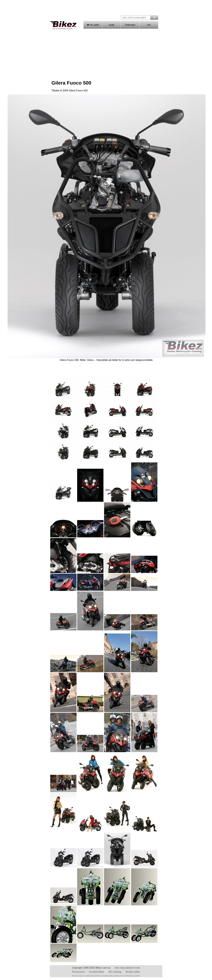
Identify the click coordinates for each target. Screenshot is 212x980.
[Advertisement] (106, 54)
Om (149, 25)
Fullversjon (130, 25)
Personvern (78, 972)
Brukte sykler (133, 972)
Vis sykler (93, 25)
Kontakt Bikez (97, 972)
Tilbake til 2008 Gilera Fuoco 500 (70, 90)
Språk (112, 25)
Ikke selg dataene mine (127, 968)
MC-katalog (115, 972)
